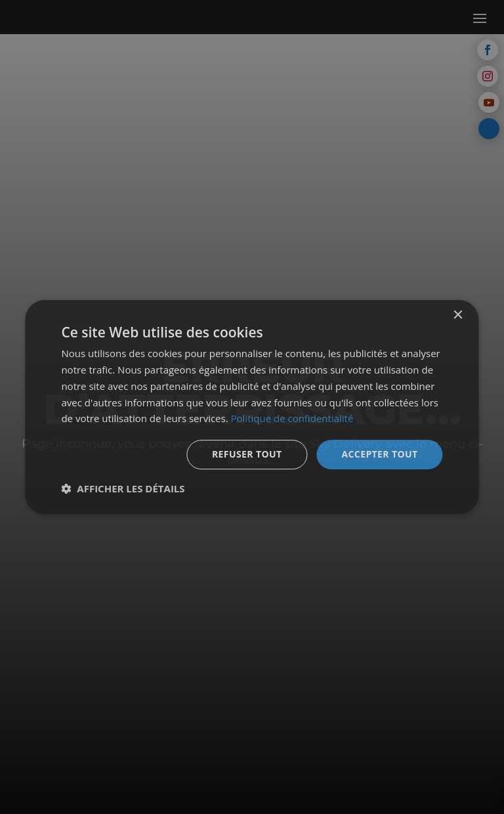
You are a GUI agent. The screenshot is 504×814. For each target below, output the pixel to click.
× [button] (458, 315)
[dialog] (252, 407)
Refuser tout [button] (247, 454)
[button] (123, 488)
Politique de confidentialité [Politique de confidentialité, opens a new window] (292, 418)
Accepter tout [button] (379, 454)
